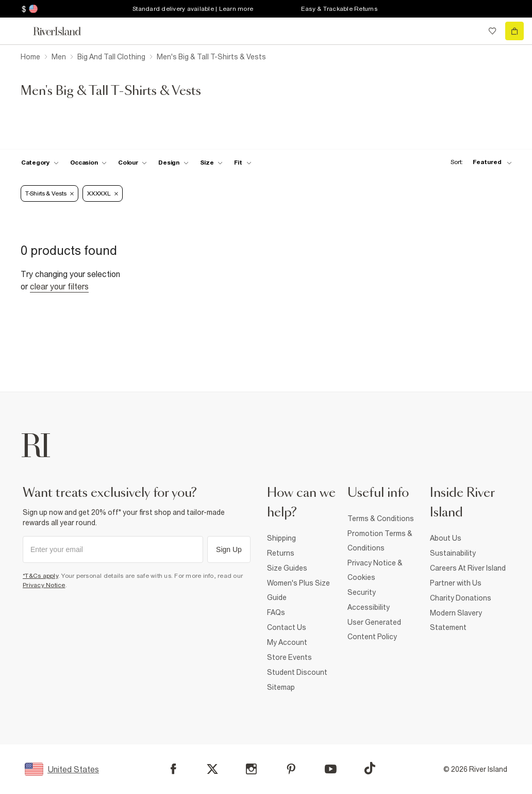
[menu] (18, 31)
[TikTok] (370, 768)
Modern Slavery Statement (456, 620)
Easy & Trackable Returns (339, 9)
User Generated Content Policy (374, 629)
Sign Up (229, 549)
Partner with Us (456, 583)
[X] (212, 769)
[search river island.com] (471, 31)
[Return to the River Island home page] (64, 31)
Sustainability (453, 553)
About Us (446, 538)
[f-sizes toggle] (212, 163)
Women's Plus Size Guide (298, 590)
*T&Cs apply (40, 576)
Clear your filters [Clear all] (59, 286)
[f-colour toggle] (132, 163)
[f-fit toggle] (243, 163)
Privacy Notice (44, 585)
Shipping (281, 538)
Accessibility (369, 607)
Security (362, 592)
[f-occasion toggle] (89, 163)
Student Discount (297, 672)
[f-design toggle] (173, 163)
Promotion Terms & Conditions (380, 541)
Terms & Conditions (381, 518)
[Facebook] (173, 769)
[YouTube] (331, 769)
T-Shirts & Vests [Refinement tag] (49, 193)
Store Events (289, 657)
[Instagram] (251, 769)
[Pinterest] (291, 769)
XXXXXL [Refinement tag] (103, 193)
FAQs (276, 612)
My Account (287, 642)
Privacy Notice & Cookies (375, 570)
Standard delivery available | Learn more (193, 9)
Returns (281, 553)
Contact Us (287, 627)
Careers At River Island (468, 568)
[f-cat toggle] (40, 163)
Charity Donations (461, 598)
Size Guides (287, 568)
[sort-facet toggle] (478, 162)
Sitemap (281, 687)
